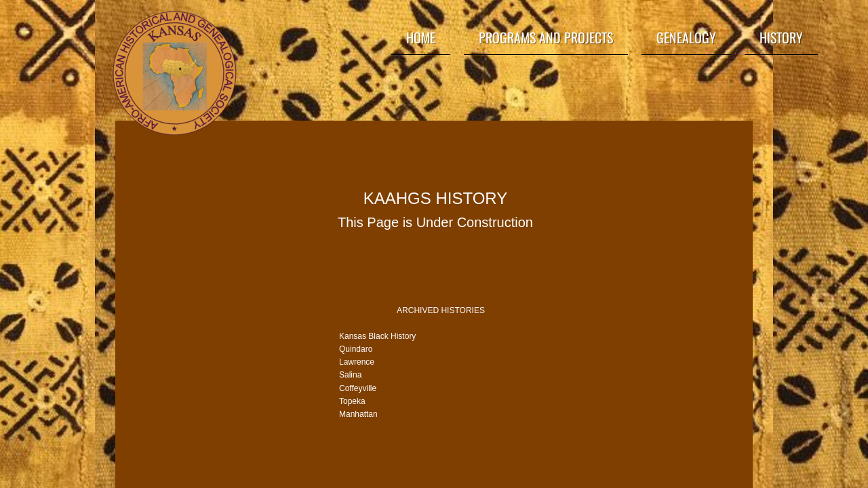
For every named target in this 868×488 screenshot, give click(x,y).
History (781, 37)
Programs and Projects (546, 37)
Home (421, 37)
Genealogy (686, 37)
